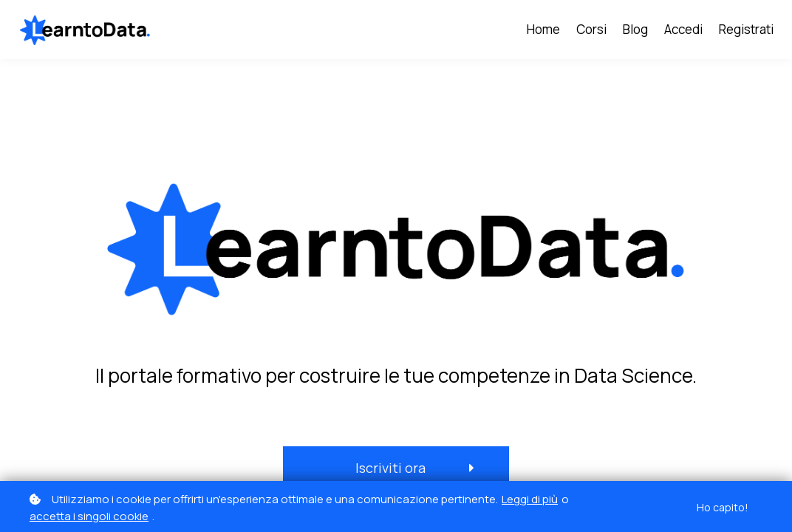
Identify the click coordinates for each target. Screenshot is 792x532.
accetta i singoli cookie (89, 516)
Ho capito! (723, 507)
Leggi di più (530, 499)
